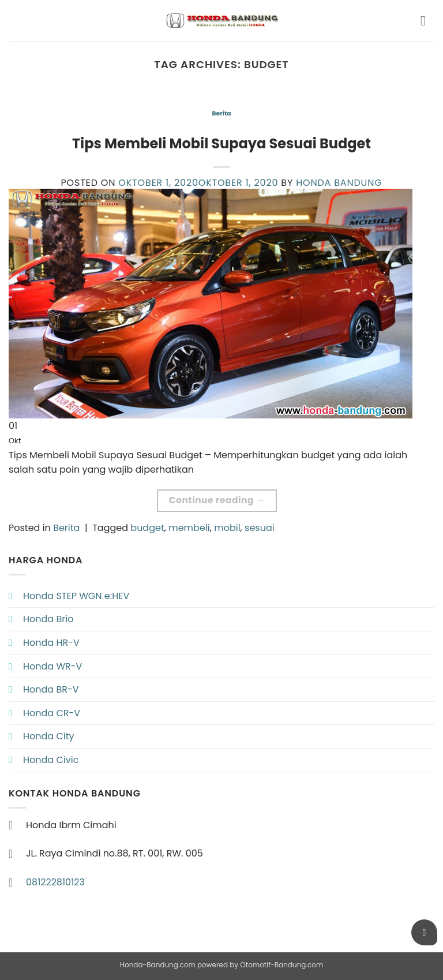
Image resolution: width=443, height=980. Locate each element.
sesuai (260, 528)
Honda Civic (51, 760)
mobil (227, 528)
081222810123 (55, 882)
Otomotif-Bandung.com (281, 965)
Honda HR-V (51, 643)
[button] (427, 20)
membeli (189, 528)
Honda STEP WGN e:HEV (76, 596)
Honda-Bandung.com (158, 965)
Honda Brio (48, 619)
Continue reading (217, 500)
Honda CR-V (52, 713)
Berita (221, 113)
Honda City (49, 736)
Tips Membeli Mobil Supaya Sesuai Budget (221, 143)
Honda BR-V (51, 689)
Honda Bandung (339, 183)
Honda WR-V (52, 666)
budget (147, 528)
